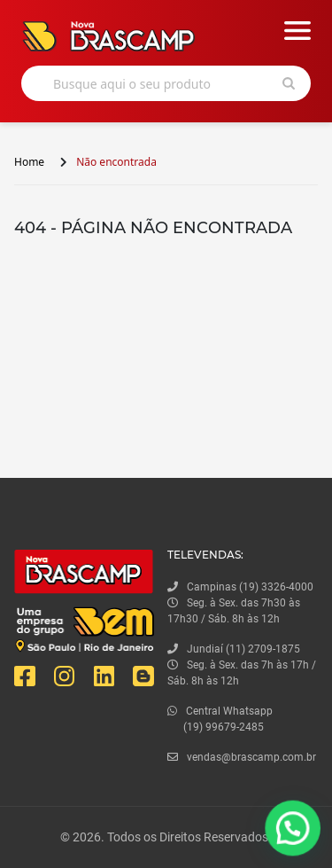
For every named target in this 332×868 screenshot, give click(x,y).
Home (29, 162)
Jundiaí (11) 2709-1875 (234, 649)
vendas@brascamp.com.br (242, 757)
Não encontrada (116, 162)
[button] (294, 832)
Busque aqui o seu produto (132, 84)
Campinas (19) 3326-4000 (240, 587)
